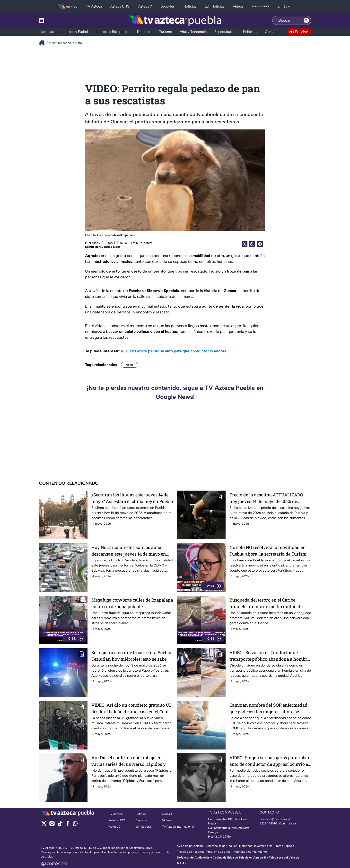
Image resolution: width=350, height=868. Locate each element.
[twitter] (44, 825)
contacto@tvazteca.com (276, 819)
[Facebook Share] (260, 244)
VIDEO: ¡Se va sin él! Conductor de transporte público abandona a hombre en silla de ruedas (269, 656)
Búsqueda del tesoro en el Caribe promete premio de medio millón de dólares (266, 603)
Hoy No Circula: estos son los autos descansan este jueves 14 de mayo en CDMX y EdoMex (129, 551)
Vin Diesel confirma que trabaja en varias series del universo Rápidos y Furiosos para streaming (128, 761)
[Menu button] (58, 20)
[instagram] (52, 825)
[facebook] (68, 825)
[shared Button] (252, 244)
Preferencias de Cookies (221, 846)
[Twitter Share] (245, 244)
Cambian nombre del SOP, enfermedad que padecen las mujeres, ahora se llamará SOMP (268, 708)
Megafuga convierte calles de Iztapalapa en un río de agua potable (132, 603)
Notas (130, 365)
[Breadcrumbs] (44, 43)
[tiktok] (60, 825)
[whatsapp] (75, 825)
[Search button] (306, 20)
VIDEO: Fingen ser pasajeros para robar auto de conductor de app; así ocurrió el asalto (270, 761)
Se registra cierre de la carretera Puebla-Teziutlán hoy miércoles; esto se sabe (132, 656)
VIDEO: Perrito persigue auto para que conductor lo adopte (174, 351)
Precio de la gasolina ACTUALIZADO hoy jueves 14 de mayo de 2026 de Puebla (266, 498)
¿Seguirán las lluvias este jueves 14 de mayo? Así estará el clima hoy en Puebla (132, 498)
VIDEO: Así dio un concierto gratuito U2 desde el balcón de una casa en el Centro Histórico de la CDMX (132, 708)
